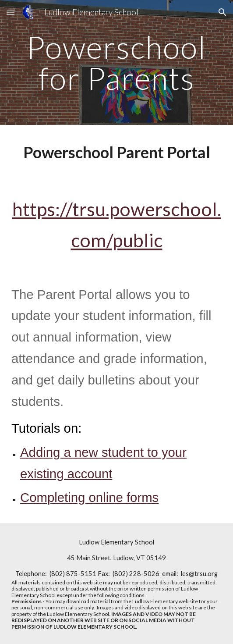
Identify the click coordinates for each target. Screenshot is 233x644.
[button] (11, 12)
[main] (116, 62)
